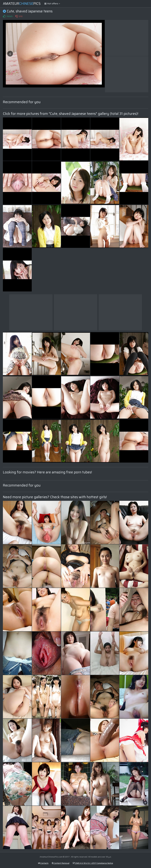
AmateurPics (22, 4)
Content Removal (61, 863)
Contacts (43, 863)
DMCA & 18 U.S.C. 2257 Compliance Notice (93, 863)
